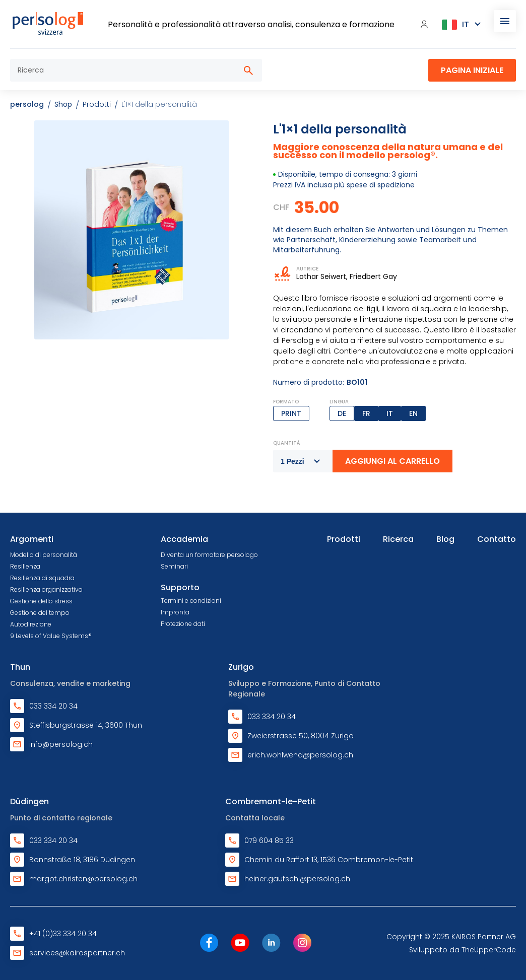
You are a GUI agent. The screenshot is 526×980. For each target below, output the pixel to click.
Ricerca (398, 539)
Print (291, 413)
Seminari (174, 566)
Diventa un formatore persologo (209, 555)
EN (413, 413)
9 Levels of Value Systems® (51, 636)
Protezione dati (183, 624)
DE (342, 413)
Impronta (175, 612)
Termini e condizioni (191, 601)
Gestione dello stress (41, 601)
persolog (27, 104)
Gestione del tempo (40, 613)
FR (366, 413)
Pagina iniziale (472, 70)
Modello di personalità (44, 555)
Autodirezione (31, 624)
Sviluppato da (463, 950)
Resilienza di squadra (42, 578)
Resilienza (25, 566)
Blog (445, 539)
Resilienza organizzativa (46, 589)
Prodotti (344, 539)
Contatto (497, 539)
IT (390, 413)
